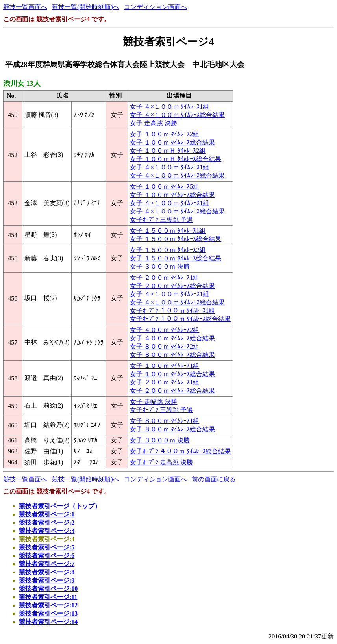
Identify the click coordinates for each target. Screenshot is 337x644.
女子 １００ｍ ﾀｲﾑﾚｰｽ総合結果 (172, 142)
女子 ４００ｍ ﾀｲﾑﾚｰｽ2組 (165, 330)
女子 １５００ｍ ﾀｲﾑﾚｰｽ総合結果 (176, 239)
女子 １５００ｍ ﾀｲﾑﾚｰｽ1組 (168, 231)
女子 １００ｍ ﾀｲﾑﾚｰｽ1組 (165, 366)
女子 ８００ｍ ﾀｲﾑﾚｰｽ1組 (165, 421)
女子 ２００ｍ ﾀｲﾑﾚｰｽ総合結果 (172, 286)
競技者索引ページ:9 (47, 580)
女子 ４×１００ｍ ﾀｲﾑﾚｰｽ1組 (169, 107)
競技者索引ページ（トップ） (60, 506)
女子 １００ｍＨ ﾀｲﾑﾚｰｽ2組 (168, 151)
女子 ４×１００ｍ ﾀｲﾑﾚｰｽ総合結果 (177, 115)
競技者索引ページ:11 (48, 597)
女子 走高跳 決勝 (154, 123)
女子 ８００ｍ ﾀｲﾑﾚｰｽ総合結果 (172, 355)
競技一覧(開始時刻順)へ (86, 7)
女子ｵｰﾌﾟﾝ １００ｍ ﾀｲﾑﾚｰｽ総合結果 (180, 319)
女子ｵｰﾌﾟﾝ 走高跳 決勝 (161, 462)
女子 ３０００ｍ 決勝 (160, 266)
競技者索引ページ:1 (47, 514)
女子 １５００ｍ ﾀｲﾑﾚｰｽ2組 (168, 250)
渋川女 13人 (22, 84)
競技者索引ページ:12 (48, 605)
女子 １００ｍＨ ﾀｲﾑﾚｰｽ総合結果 (176, 159)
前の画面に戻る (214, 479)
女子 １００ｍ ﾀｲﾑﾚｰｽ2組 (165, 134)
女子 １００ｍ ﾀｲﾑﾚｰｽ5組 (165, 187)
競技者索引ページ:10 (48, 589)
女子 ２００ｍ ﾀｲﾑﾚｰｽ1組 (165, 277)
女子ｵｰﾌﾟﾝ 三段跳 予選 (161, 220)
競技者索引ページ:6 (47, 556)
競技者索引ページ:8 (47, 572)
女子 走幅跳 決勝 (154, 402)
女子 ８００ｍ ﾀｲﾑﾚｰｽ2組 (165, 346)
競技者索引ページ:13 (48, 613)
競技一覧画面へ (25, 7)
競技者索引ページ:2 (47, 522)
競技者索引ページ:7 (47, 564)
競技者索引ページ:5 (47, 547)
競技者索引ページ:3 (47, 531)
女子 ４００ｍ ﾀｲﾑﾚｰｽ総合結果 (172, 338)
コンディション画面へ (156, 7)
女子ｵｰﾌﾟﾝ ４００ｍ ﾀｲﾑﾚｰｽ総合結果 (180, 451)
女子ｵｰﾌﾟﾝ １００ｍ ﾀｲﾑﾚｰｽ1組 (172, 311)
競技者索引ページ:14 (48, 622)
